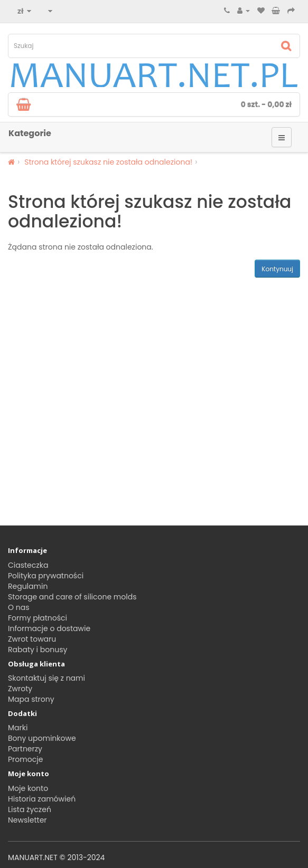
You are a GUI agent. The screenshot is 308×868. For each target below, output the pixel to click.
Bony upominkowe (42, 738)
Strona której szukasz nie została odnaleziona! (108, 162)
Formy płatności (38, 618)
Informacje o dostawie (49, 628)
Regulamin (28, 586)
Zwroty (20, 689)
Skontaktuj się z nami (46, 678)
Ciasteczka (28, 565)
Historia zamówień (42, 799)
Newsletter (27, 820)
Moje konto (28, 788)
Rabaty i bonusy (38, 650)
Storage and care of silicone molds (72, 597)
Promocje (25, 759)
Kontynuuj (277, 269)
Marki (18, 728)
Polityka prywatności (46, 576)
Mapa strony (31, 699)
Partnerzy (25, 749)
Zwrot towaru (32, 639)
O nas (18, 607)
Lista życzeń (30, 809)
